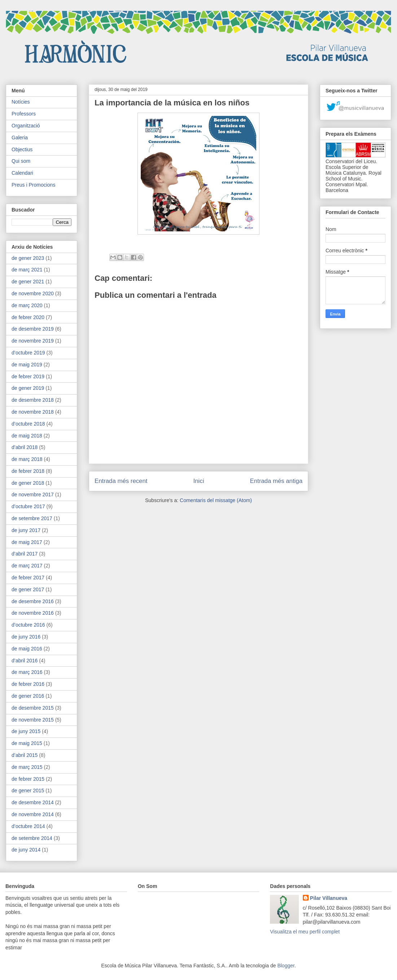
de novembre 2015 (33, 720)
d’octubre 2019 (28, 353)
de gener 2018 (28, 483)
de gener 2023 (28, 258)
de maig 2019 (27, 365)
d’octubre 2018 (28, 424)
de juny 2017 (26, 530)
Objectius (22, 149)
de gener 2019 (28, 388)
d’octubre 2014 (28, 826)
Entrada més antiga (276, 481)
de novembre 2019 (33, 341)
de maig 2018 (27, 436)
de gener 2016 (28, 696)
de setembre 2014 (32, 838)
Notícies (21, 102)
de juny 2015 (26, 731)
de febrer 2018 (28, 471)
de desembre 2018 (33, 400)
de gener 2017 (28, 589)
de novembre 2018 (33, 412)
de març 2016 (27, 672)
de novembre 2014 (33, 814)
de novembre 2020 (33, 293)
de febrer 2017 (28, 578)
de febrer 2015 (28, 779)
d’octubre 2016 (28, 625)
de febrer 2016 (28, 684)
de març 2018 (27, 459)
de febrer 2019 (28, 376)
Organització (26, 126)
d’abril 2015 (25, 755)
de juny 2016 (26, 637)
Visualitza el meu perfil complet (305, 932)
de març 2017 (27, 566)
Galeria (20, 138)
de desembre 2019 (33, 329)
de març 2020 (27, 305)
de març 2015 (27, 767)
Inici (199, 481)
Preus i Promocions (33, 185)
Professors (24, 114)
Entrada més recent (121, 481)
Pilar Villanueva (329, 898)
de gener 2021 (28, 282)
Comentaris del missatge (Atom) (216, 500)
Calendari (22, 173)
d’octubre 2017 (28, 506)
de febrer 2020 (28, 317)
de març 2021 (27, 270)
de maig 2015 (27, 743)
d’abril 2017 (25, 554)
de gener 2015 (28, 790)
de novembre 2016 (33, 613)
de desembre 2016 (33, 601)
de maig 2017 (27, 542)
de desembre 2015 (33, 708)
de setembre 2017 (32, 518)
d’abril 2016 (25, 661)
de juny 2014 (26, 850)
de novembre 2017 (33, 495)
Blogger (286, 966)
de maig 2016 (27, 649)
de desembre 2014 (33, 802)
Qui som (21, 161)
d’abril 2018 (25, 447)
